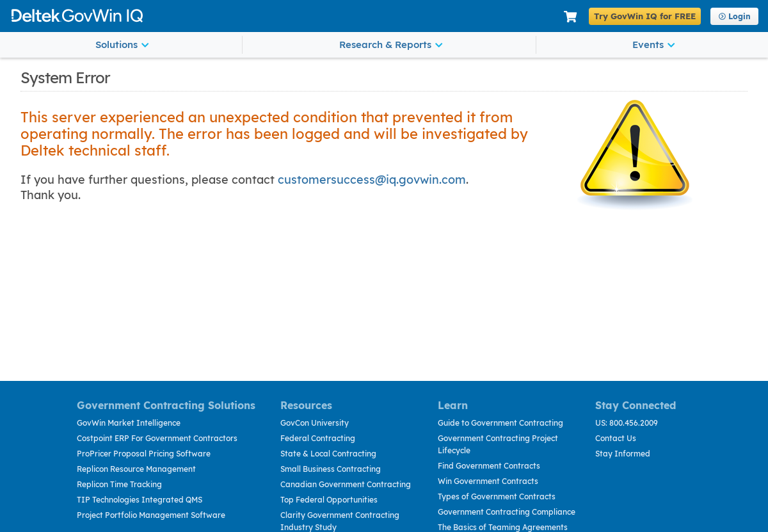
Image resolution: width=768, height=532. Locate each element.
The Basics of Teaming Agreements (503, 527)
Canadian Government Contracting (346, 484)
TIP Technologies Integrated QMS (140, 500)
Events (653, 44)
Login (735, 16)
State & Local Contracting (328, 454)
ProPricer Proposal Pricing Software (144, 454)
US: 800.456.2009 (627, 423)
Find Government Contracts (489, 466)
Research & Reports (391, 44)
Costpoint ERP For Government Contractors (157, 438)
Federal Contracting (318, 438)
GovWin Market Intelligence (129, 423)
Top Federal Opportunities (329, 500)
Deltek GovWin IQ (283, 16)
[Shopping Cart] (570, 17)
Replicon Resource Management (136, 469)
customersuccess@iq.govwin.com (372, 180)
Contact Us (616, 438)
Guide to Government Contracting (500, 423)
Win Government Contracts (488, 481)
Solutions (122, 44)
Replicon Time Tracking (119, 484)
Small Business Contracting (331, 469)
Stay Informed (623, 454)
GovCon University (315, 423)
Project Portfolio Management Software (151, 515)
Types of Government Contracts (497, 496)
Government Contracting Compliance (507, 512)
